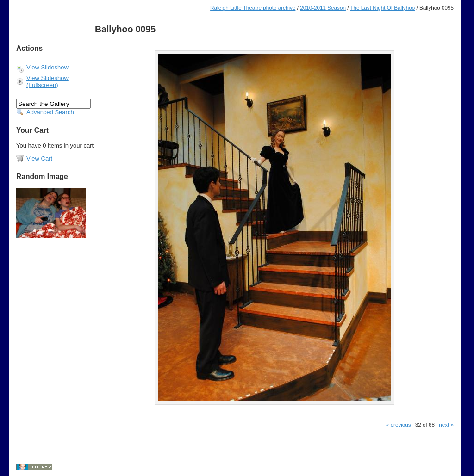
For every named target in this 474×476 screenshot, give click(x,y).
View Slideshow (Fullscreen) (47, 81)
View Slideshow (47, 67)
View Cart (39, 158)
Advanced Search (50, 112)
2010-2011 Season (323, 8)
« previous (399, 424)
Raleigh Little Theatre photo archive (253, 8)
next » (446, 424)
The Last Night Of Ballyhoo (382, 8)
